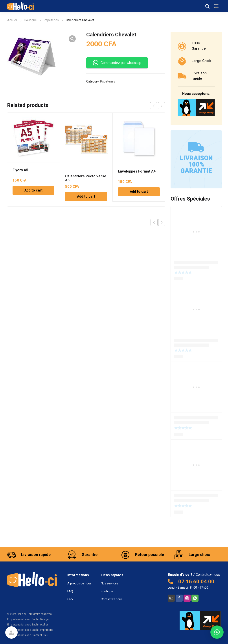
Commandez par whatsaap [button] (117, 63)
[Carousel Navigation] (158, 106)
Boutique (31, 20)
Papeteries (51, 20)
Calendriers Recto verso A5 (86, 178)
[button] (217, 632)
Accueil (12, 20)
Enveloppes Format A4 (137, 171)
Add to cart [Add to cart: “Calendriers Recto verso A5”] (86, 197)
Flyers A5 (20, 170)
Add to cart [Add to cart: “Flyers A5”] (33, 190)
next (162, 106)
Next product (162, 222)
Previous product (154, 222)
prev (154, 106)
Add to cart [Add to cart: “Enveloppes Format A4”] (139, 192)
